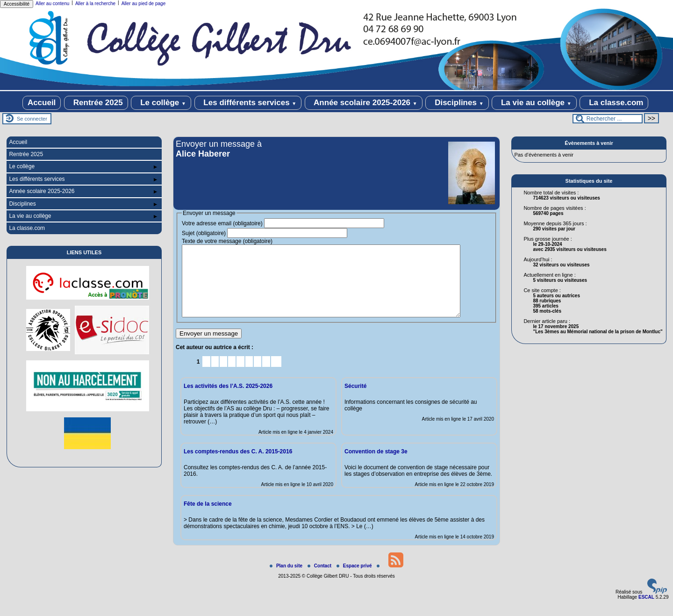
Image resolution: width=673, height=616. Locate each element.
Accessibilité (17, 4)
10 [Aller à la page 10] (276, 376)
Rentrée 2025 (96, 103)
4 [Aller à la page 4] (224, 376)
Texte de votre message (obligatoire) (227, 241)
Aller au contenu (52, 4)
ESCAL (646, 611)
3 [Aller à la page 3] (215, 376)
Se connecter (32, 119)
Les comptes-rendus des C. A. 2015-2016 (238, 466)
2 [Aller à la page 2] (206, 376)
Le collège (161, 103)
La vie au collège (534, 103)
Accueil (42, 103)
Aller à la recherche (95, 4)
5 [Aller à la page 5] (232, 376)
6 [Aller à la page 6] (240, 376)
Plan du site (287, 580)
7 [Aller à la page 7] (249, 376)
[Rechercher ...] (608, 119)
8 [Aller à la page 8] (258, 376)
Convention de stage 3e (376, 466)
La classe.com (614, 103)
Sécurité (355, 400)
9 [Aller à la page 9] (266, 376)
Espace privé (355, 580)
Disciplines (457, 103)
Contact (320, 580)
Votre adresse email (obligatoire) (222, 223)
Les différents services (248, 103)
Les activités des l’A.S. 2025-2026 (228, 400)
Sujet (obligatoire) (204, 233)
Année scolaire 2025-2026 (364, 103)
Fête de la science (208, 518)
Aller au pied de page (144, 4)
